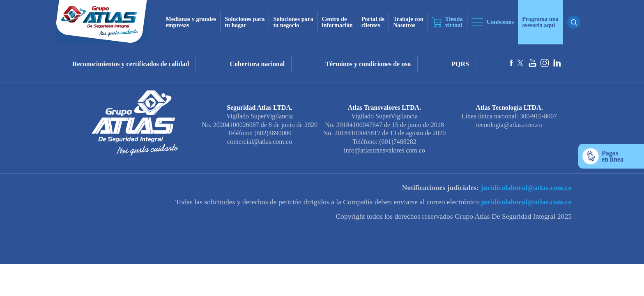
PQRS (460, 64)
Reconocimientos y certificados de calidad (131, 64)
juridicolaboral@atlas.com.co (525, 187)
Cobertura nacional (257, 64)
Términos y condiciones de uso (368, 64)
